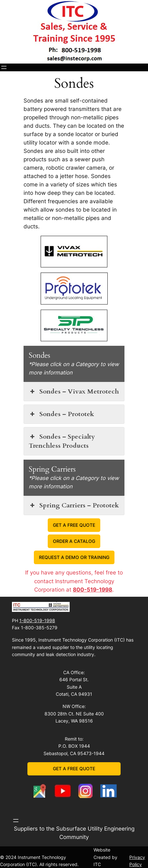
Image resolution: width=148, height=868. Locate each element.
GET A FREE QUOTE (74, 525)
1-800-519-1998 (37, 620)
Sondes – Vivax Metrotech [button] (74, 392)
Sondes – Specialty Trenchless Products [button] (62, 441)
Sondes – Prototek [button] (61, 414)
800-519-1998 (93, 590)
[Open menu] (4, 67)
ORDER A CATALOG (74, 541)
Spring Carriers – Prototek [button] (74, 505)
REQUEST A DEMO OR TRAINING (74, 557)
